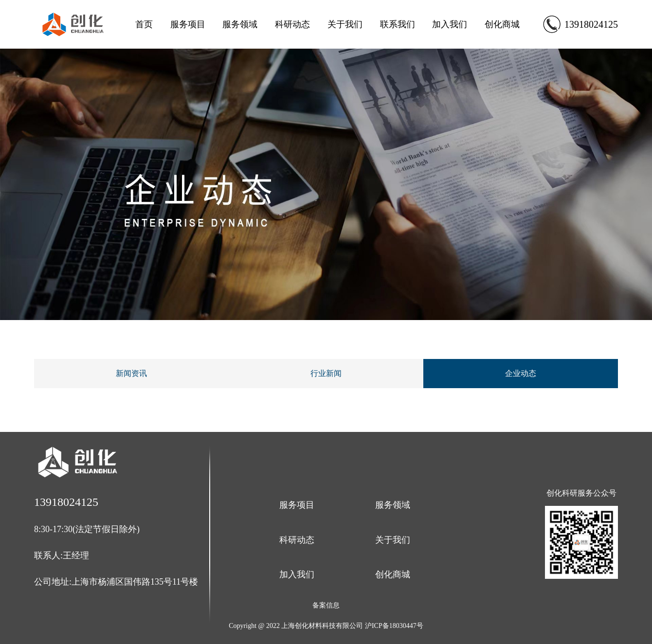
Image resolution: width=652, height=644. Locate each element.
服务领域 (240, 24)
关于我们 (345, 24)
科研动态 (292, 24)
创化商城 (502, 24)
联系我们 (398, 24)
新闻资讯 (131, 373)
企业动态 (521, 373)
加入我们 (450, 24)
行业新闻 (326, 373)
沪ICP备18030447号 (394, 626)
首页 (144, 24)
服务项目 (188, 24)
